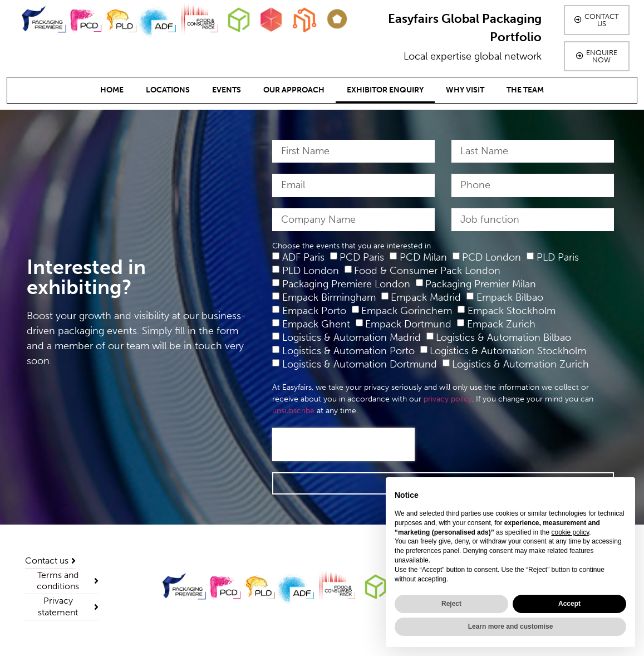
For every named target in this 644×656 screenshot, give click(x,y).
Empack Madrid (426, 297)
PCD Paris (362, 257)
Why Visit (465, 90)
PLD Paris (558, 257)
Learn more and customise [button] (511, 626)
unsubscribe (293, 411)
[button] (597, 20)
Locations (168, 90)
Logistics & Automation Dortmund (360, 364)
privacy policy (448, 399)
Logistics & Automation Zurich (520, 364)
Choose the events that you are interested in (352, 246)
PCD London (491, 257)
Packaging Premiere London (346, 284)
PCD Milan (423, 257)
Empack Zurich (501, 324)
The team (525, 90)
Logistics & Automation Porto (348, 351)
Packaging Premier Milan (481, 284)
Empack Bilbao (510, 297)
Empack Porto (314, 311)
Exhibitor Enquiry (385, 90)
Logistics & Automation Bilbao (503, 337)
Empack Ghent (316, 324)
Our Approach (294, 90)
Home (112, 90)
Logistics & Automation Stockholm (508, 351)
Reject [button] (451, 604)
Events (227, 90)
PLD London (311, 271)
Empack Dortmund (408, 324)
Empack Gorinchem (407, 311)
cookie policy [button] (570, 532)
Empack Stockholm (512, 311)
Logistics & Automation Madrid (352, 337)
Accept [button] (569, 604)
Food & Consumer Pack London (427, 271)
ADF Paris (303, 257)
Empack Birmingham (329, 297)
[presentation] (343, 444)
